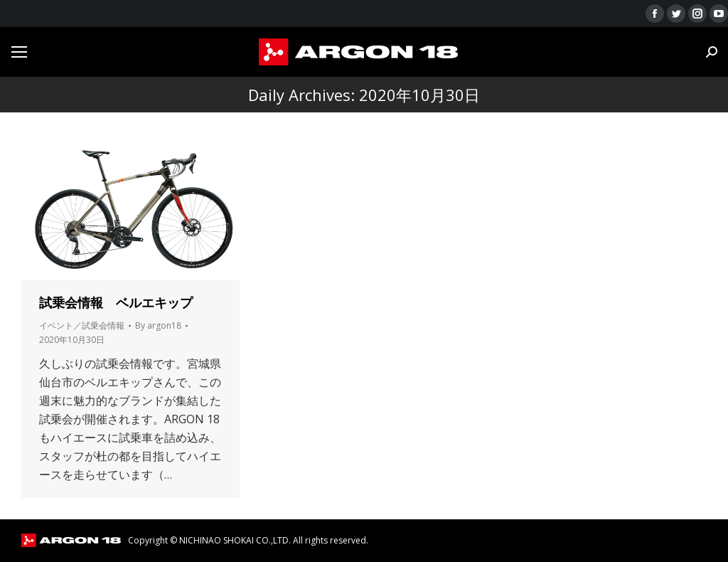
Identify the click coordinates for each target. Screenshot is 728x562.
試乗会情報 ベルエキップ (116, 302)
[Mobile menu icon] (19, 52)
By (158, 325)
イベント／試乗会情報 (82, 325)
